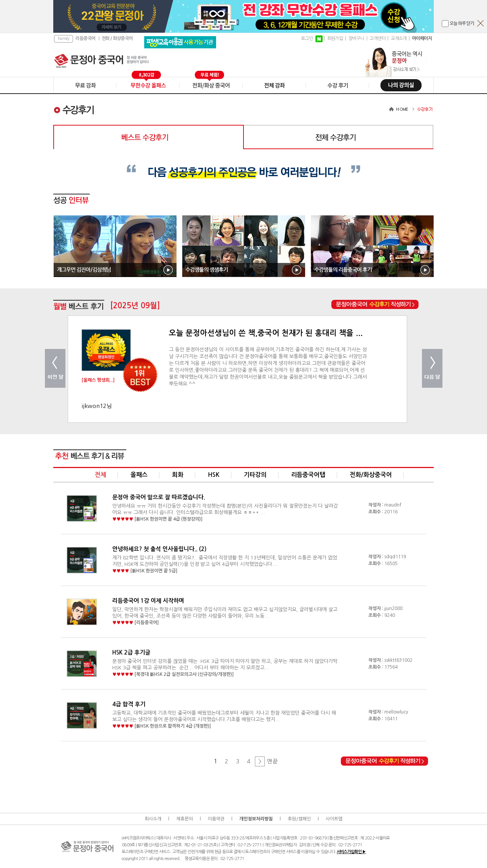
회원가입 (335, 38)
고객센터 (377, 38)
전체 (100, 475)
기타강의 (255, 475)
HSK (214, 475)
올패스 (139, 475)
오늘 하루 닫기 (462, 24)
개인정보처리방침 (256, 819)
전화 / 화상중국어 (117, 38)
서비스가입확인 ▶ (351, 852)
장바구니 (356, 38)
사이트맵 (334, 819)
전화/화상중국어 (371, 475)
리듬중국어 (85, 38)
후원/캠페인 (299, 819)
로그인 (307, 38)
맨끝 (272, 761)
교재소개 (399, 38)
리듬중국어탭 (308, 475)
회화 (178, 475)
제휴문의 (185, 819)
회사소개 (153, 819)
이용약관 (216, 819)
